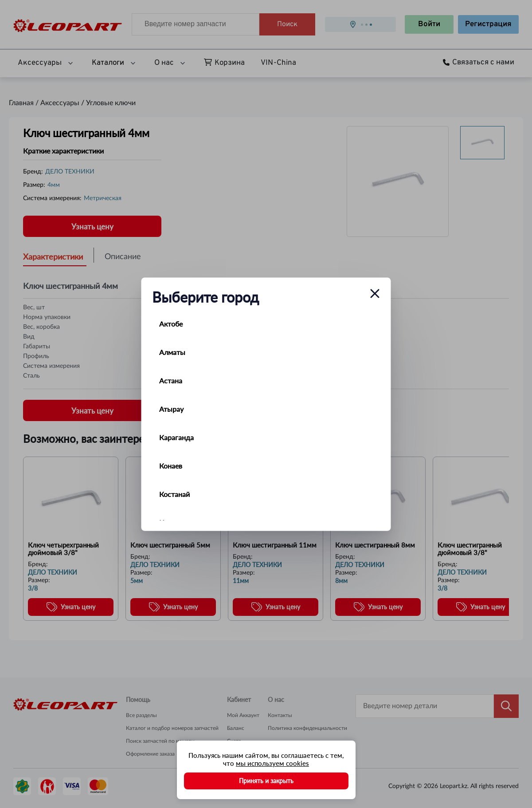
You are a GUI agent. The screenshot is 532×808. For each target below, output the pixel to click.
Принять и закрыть (266, 781)
